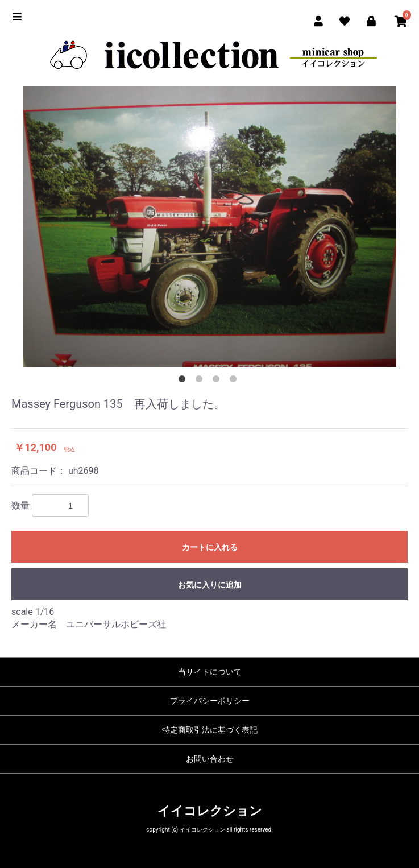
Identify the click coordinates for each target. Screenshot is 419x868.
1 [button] (184, 381)
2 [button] (201, 381)
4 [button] (235, 381)
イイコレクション (210, 811)
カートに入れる (210, 547)
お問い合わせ (210, 759)
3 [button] (218, 381)
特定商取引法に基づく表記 (210, 730)
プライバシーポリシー (210, 701)
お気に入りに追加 (210, 585)
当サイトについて (210, 672)
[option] (209, 227)
